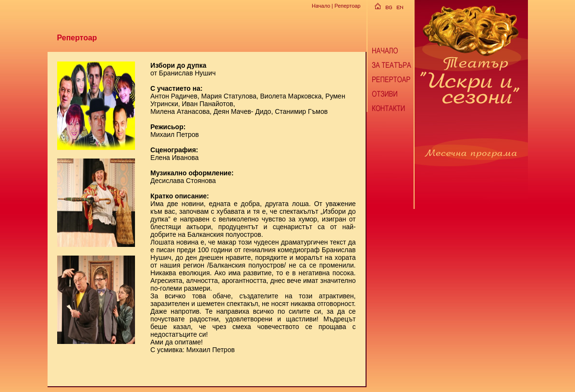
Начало (321, 6)
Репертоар (347, 6)
